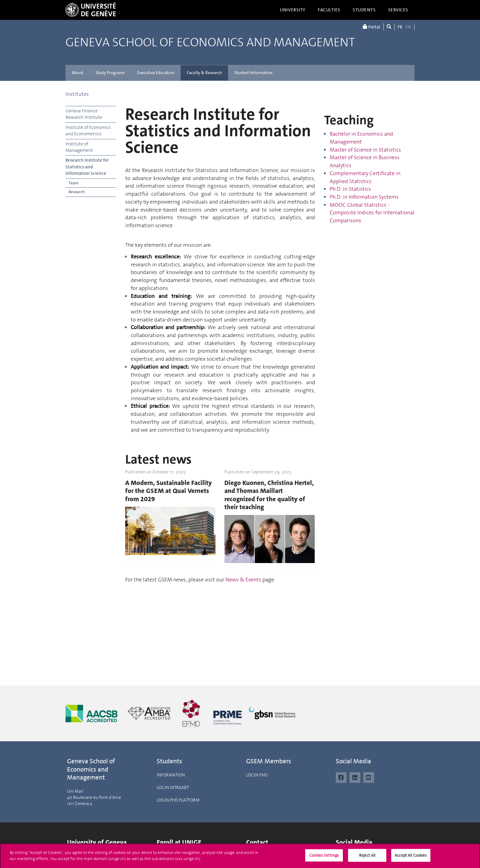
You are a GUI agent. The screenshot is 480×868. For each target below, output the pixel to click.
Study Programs (110, 73)
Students (364, 10)
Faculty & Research (204, 73)
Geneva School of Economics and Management (210, 42)
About (77, 73)
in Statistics (387, 150)
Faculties (329, 10)
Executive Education (156, 73)
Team (73, 183)
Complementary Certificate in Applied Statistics (365, 177)
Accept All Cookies (411, 857)
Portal (371, 27)
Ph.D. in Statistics (350, 189)
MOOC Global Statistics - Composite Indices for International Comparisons (372, 213)
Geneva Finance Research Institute (84, 114)
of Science (360, 150)
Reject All (367, 857)
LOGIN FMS (257, 775)
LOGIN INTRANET (173, 788)
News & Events (243, 580)
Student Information (253, 73)
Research (77, 192)
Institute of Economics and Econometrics (88, 131)
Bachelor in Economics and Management (361, 138)
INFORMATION (171, 775)
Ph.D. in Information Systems (364, 197)
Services (398, 10)
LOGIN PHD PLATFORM (178, 800)
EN (408, 27)
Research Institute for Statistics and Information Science (87, 167)
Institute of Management (79, 147)
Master (339, 150)
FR (400, 27)
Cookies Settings (324, 857)
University (293, 10)
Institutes (77, 94)
